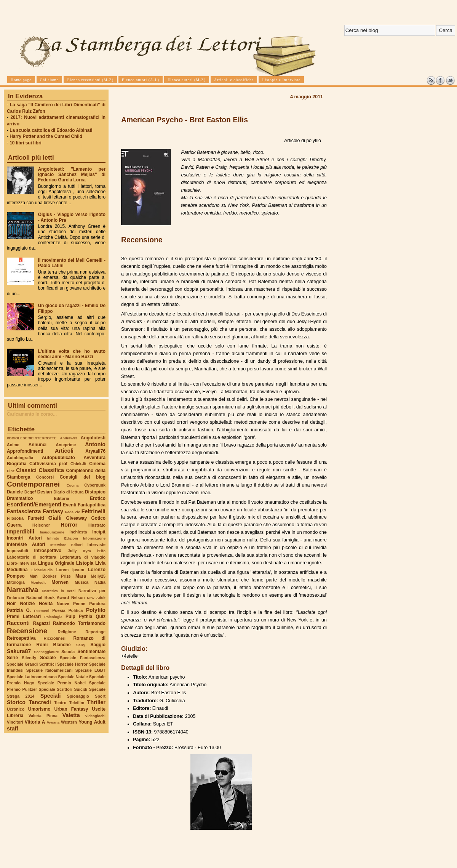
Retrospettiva (21, 638)
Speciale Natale (73, 677)
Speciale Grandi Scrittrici (31, 664)
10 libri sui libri (26, 143)
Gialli (55, 518)
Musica (81, 582)
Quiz (101, 617)
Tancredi (40, 702)
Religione (67, 632)
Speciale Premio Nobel (62, 683)
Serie (12, 658)
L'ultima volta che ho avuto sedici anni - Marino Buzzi (72, 354)
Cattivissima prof (48, 464)
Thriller (96, 702)
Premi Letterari (24, 617)
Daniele (15, 492)
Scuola (68, 652)
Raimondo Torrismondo (79, 623)
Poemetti (42, 611)
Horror (69, 525)
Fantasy (53, 511)
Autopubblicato (58, 458)
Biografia (17, 464)
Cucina (73, 485)
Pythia (86, 617)
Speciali (51, 696)
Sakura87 (19, 651)
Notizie (27, 604)
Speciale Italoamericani (50, 670)
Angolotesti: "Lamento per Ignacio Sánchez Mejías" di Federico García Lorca (72, 175)
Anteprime (66, 445)
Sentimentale (91, 652)
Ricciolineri (54, 638)
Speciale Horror (72, 664)
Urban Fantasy (71, 709)
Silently (29, 658)
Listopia (85, 563)
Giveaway (77, 518)
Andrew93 (69, 438)
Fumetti (36, 518)
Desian (45, 492)
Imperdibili (21, 532)
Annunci (38, 445)
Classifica (51, 470)
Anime (13, 445)
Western (69, 722)
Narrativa (22, 590)
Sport (100, 696)
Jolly (72, 551)
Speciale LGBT (90, 670)
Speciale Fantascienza (83, 658)
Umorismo (39, 709)
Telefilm (77, 703)
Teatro (60, 703)
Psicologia (53, 617)
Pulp (70, 617)
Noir (11, 604)
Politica (76, 610)
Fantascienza (24, 511)
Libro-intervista (22, 563)
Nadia (100, 582)
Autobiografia (20, 458)
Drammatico (20, 498)
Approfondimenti (25, 451)
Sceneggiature (46, 652)
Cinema (97, 464)
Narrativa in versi (59, 591)
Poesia (59, 610)
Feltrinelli (93, 511)
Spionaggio (78, 696)
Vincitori (15, 722)
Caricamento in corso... (32, 414)
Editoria (62, 498)
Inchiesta (78, 532)
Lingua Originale (56, 563)
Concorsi (45, 477)
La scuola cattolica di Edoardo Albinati (51, 130)
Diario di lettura (68, 492)
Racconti (18, 623)
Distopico (95, 492)
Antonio (95, 444)
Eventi (70, 505)
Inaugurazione (52, 532)
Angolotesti (93, 438)
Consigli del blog (83, 477)
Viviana (53, 722)
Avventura (95, 458)
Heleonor (41, 525)
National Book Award (48, 597)
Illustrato (97, 525)
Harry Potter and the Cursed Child (46, 136)
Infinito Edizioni (63, 538)
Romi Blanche (54, 645)
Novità (46, 604)
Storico (16, 702)
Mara (81, 576)
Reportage (95, 632)
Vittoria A (35, 722)
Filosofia (15, 518)
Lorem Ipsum (70, 570)
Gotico (98, 518)
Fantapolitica (92, 505)
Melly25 (98, 576)
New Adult (96, 598)
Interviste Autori (26, 545)
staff (13, 729)
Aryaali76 (95, 451)
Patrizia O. (19, 610)
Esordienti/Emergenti (34, 504)
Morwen (60, 582)
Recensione (27, 631)
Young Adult (92, 722)
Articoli (64, 451)
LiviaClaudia (42, 570)
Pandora (97, 604)
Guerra (14, 525)
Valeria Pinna (43, 716)
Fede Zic (73, 512)
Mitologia (16, 582)
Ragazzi (42, 623)
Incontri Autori (24, 538)
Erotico (98, 498)
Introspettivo (48, 551)
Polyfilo (96, 610)
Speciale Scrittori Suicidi (63, 689)
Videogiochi (96, 716)
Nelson (78, 597)
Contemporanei (33, 484)
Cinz (11, 471)
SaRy (81, 645)
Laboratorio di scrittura (31, 557)
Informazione (94, 538)
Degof (30, 492)
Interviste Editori (66, 545)
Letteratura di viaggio (82, 557)
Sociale (48, 658)
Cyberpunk (95, 485)
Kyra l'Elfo (94, 551)
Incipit (99, 532)
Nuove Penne (71, 604)
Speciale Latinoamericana (32, 677)
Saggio (98, 645)
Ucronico (16, 709)
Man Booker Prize (50, 576)
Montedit (38, 582)
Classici (26, 470)
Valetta (71, 715)
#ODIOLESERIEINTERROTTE (32, 438)
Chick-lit (78, 464)
